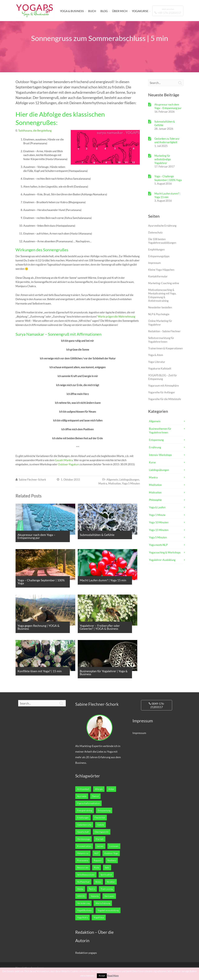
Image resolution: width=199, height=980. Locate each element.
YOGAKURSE (140, 11)
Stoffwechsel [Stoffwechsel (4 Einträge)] (83, 882)
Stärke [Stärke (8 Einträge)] (80, 889)
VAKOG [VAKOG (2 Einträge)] (81, 896)
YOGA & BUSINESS (72, 11)
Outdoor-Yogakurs (69, 464)
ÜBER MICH (120, 11)
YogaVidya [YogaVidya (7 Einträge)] (99, 917)
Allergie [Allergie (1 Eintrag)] (99, 789)
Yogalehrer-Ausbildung (162, 560)
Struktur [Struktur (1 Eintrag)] (111, 882)
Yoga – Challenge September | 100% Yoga (168, 178)
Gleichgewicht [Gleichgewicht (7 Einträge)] (102, 832)
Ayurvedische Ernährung (162, 226)
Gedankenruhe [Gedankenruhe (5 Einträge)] (84, 825)
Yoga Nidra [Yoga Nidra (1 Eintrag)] (82, 917)
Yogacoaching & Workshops (165, 552)
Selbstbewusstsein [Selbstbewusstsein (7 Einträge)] (86, 875)
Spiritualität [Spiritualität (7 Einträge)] (106, 875)
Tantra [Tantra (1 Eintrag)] (92, 889)
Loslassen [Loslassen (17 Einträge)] (114, 846)
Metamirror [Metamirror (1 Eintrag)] (83, 853)
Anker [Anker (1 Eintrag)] (111, 789)
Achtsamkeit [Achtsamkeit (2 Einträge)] (83, 789)
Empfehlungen (156, 249)
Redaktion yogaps (86, 953)
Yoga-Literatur (157, 362)
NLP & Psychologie (159, 314)
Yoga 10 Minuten (159, 522)
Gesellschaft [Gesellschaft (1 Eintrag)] (83, 832)
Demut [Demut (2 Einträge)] (95, 796)
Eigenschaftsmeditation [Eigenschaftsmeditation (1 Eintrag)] (88, 803)
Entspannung (156, 440)
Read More (113, 976)
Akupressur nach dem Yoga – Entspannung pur (168, 106)
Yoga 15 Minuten (159, 530)
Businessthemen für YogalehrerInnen (160, 430)
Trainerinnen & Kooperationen (165, 348)
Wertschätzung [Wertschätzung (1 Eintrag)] (103, 903)
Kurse (152, 462)
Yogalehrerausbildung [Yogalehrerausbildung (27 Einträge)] (108, 910)
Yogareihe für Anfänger (162, 392)
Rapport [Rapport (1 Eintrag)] (98, 860)
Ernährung (155, 447)
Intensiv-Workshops (160, 455)
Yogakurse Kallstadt (160, 368)
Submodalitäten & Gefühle (165, 123)
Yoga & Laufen (157, 507)
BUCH (92, 11)
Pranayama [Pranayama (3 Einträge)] (83, 860)
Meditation (155, 485)
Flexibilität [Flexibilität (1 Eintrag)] (100, 818)
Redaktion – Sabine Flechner (164, 331)
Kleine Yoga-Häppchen (161, 270)
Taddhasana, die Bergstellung (35, 131)
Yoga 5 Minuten (131, 483)
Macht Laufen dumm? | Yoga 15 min (167, 195)
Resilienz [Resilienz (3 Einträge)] (112, 860)
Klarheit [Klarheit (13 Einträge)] (100, 839)
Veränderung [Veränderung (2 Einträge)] (83, 903)
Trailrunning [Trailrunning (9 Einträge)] (107, 889)
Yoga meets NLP (158, 545)
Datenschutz (155, 232)
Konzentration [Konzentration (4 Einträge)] (84, 846)
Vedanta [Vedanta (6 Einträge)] (95, 896)
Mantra (103, 483)
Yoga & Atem (156, 355)
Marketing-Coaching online (164, 283)
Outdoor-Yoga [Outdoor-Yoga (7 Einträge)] (111, 853)
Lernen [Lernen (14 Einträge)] (100, 846)
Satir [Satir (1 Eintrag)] (107, 868)
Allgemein (112, 480)
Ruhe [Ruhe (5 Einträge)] (97, 868)
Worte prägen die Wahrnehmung (117, 317)
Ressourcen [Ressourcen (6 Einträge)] (83, 868)
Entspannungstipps (159, 256)
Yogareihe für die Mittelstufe (165, 399)
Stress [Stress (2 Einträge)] (98, 882)
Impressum (154, 263)
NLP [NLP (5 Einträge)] (96, 853)
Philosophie (155, 500)
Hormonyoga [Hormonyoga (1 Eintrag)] (83, 839)
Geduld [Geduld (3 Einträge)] (101, 825)
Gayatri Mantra (64, 460)
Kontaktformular (158, 276)
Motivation (115, 483)
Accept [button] (102, 976)
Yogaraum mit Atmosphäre (163, 386)
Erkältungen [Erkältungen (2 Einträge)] (83, 818)
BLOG (104, 11)
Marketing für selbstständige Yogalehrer (163, 159)
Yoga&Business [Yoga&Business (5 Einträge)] (84, 910)
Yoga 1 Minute (157, 515)
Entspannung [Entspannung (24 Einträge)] (104, 810)
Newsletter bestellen (160, 307)
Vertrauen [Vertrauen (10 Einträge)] (109, 896)
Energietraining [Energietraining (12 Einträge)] (85, 810)
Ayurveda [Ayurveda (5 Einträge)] (82, 796)
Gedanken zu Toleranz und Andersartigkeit (167, 140)
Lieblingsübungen (129, 480)
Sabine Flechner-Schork (32, 480)
